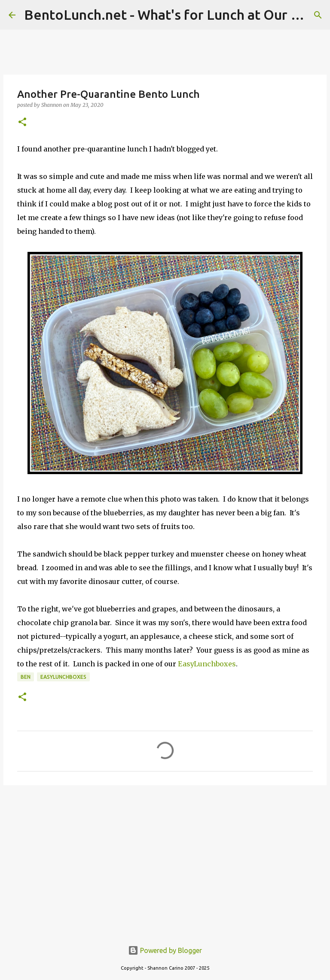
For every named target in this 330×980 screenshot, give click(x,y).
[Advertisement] (165, 858)
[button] (22, 122)
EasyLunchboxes (207, 664)
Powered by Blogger (165, 950)
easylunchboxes (63, 677)
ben (26, 677)
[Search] (318, 15)
